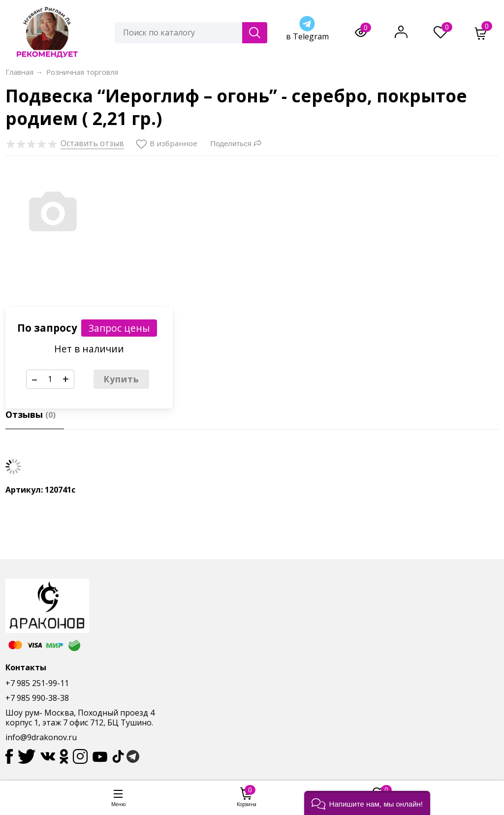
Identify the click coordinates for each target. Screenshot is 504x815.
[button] (367, 803)
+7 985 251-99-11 (37, 683)
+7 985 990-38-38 (37, 698)
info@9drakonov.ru (41, 737)
